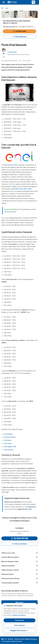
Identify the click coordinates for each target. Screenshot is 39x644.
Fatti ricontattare (19, 544)
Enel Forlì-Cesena (10, 437)
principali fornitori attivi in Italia (22, 189)
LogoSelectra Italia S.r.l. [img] (4, 639)
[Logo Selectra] (12, 2)
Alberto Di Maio (13, 52)
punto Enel (13, 165)
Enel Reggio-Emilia (10, 447)
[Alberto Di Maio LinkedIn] (4, 53)
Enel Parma (8, 440)
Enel (12, 105)
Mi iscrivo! (19, 602)
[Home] (2, 8)
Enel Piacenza (9, 450)
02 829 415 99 (19, 538)
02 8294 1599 (20, 31)
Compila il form (31, 507)
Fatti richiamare (20, 37)
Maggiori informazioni (19, 615)
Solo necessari (19, 625)
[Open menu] (4, 2)
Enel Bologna (8, 434)
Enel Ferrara (8, 443)
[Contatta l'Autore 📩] (4, 57)
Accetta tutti (19, 620)
